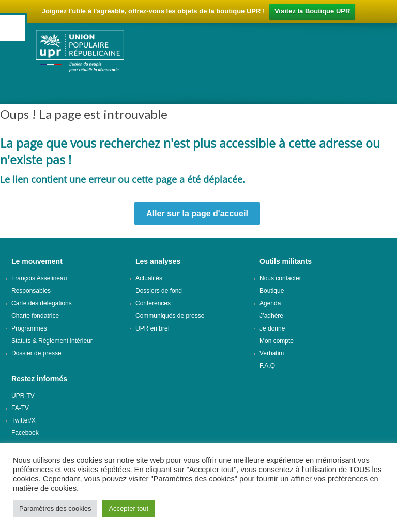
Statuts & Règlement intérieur (52, 341)
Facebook (25, 433)
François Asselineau (39, 278)
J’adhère (271, 316)
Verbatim (272, 353)
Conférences (153, 303)
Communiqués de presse (170, 316)
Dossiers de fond (159, 291)
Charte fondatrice (35, 316)
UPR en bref (152, 328)
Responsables (31, 291)
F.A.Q (267, 366)
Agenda (270, 303)
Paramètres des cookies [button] (55, 508)
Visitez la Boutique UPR (312, 11)
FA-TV (20, 408)
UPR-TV (23, 396)
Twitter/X (24, 420)
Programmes (29, 328)
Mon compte (277, 341)
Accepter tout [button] (128, 508)
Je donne (272, 328)
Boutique (272, 291)
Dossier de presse (36, 353)
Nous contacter (280, 278)
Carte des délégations (42, 303)
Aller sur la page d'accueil (197, 214)
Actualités (149, 278)
